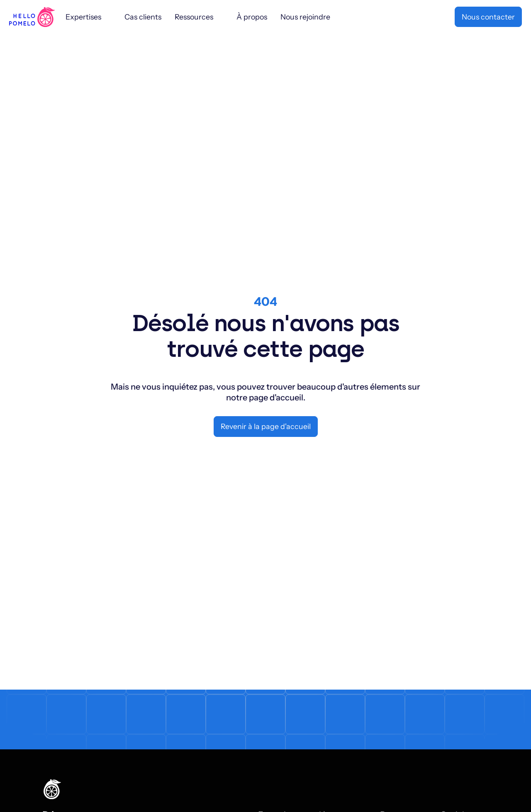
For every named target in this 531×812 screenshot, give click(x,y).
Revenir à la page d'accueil (266, 426)
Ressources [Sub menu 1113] (194, 17)
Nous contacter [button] (488, 17)
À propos (252, 17)
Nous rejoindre (305, 17)
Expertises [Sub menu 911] (83, 17)
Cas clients (143, 17)
